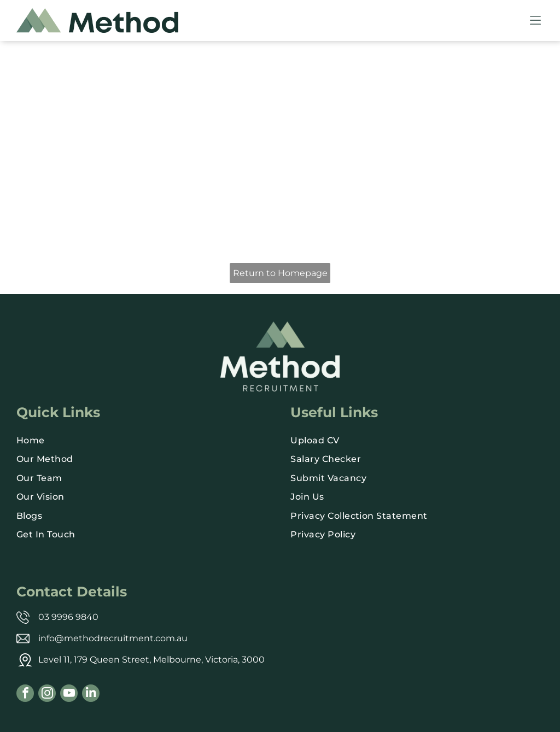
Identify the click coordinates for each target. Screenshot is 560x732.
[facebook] (25, 695)
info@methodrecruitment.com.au (113, 638)
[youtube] (69, 695)
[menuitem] (143, 441)
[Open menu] (535, 20)
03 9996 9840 (68, 617)
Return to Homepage (280, 273)
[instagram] (47, 695)
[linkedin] (91, 695)
